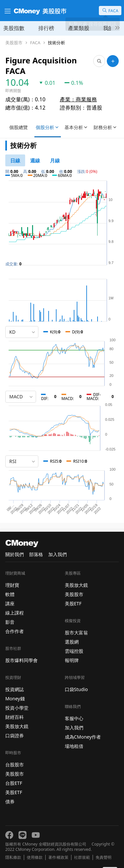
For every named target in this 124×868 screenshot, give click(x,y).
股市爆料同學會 (21, 660)
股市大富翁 (76, 633)
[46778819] (55, 160)
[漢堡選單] (7, 11)
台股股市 (15, 765)
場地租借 (74, 746)
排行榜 (46, 28)
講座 (10, 603)
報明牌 (72, 660)
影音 (10, 622)
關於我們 (15, 554)
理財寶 (12, 585)
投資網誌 (15, 689)
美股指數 (14, 28)
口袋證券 (15, 735)
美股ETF (14, 792)
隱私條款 (13, 857)
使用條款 (35, 857)
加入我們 (58, 554)
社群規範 (82, 857)
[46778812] (35, 160)
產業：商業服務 (78, 99)
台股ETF (14, 783)
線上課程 (15, 613)
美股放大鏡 (17, 726)
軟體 (10, 594)
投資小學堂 (17, 708)
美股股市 (14, 43)
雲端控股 (74, 651)
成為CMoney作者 (83, 737)
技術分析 (57, 43)
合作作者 (15, 631)
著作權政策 (58, 857)
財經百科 (15, 717)
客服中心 (74, 718)
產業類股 (79, 28)
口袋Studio (76, 689)
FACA (35, 43)
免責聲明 (103, 857)
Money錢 (15, 699)
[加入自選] (113, 61)
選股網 (72, 642)
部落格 (36, 554)
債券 (10, 801)
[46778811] (15, 160)
